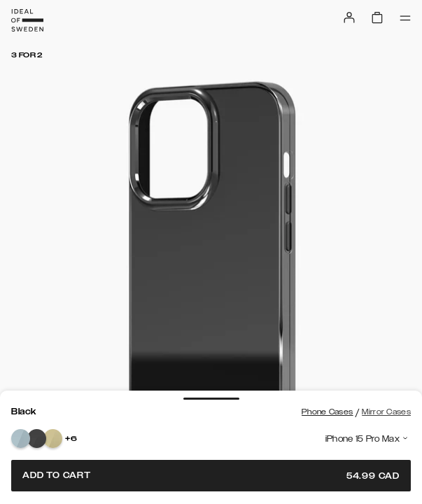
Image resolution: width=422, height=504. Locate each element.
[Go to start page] (27, 20)
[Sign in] (349, 17)
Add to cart (211, 476)
